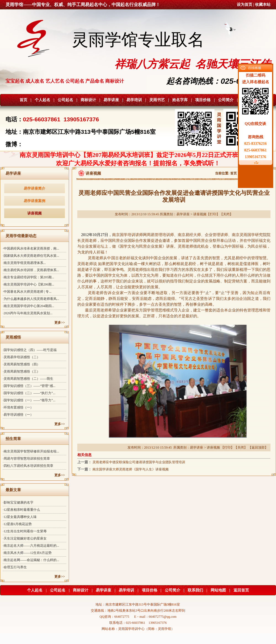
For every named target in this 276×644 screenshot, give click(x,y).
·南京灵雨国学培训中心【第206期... (28, 284)
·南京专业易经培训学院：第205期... (28, 277)
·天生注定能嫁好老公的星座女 (25, 538)
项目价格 (203, 100)
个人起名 (43, 100)
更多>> (60, 323)
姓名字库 (180, 100)
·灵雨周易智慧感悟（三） (21, 371)
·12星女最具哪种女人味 (20, 517)
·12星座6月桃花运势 (17, 524)
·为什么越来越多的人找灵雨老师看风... (31, 299)
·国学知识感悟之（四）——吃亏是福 (30, 350)
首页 (23, 100)
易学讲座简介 (34, 188)
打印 (213, 214)
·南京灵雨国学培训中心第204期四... (28, 306)
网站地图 (218, 590)
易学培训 (134, 100)
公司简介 (226, 100)
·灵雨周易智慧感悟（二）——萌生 (28, 379)
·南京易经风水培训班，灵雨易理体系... (31, 270)
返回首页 (241, 590)
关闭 (226, 214)
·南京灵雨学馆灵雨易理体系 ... (24, 263)
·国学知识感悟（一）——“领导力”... (29, 400)
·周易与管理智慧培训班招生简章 (26, 459)
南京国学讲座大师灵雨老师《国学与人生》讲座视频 (131, 469)
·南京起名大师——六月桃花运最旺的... (31, 546)
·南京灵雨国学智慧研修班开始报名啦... (31, 451)
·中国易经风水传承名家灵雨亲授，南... (31, 248)
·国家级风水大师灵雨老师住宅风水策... (31, 256)
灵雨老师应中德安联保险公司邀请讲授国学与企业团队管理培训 (139, 462)
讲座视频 (34, 213)
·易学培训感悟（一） (18, 415)
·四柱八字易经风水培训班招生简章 (28, 466)
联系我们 (195, 590)
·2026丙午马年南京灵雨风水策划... (28, 313)
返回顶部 (258, 447)
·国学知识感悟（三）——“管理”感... (29, 386)
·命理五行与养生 (15, 567)
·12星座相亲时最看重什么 (21, 510)
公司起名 (65, 100)
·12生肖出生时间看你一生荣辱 (25, 531)
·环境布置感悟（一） (18, 407)
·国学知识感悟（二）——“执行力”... (29, 393)
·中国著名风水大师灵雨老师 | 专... (27, 292)
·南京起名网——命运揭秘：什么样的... (31, 560)
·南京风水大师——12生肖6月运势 (27, 553)
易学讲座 (111, 100)
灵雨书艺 (157, 100)
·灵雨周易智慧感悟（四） (21, 364)
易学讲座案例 (34, 201)
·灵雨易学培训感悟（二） (21, 357)
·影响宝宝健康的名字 (18, 502)
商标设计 (88, 100)
